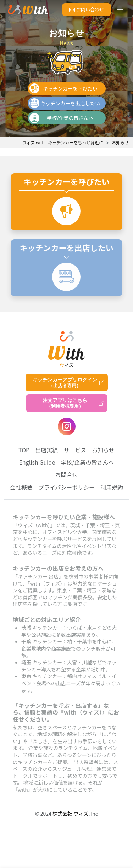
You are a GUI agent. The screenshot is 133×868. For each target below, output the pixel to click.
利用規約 (112, 487)
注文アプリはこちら (65, 403)
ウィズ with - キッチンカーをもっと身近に (63, 142)
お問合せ (66, 474)
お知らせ (103, 450)
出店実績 (46, 450)
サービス (75, 450)
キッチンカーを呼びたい (70, 88)
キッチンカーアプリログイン (65, 383)
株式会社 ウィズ (70, 814)
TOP (24, 450)
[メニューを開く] (120, 9)
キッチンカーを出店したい (70, 103)
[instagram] (67, 426)
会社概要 (21, 487)
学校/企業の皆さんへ (70, 118)
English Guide (37, 462)
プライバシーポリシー (67, 487)
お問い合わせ (87, 10)
